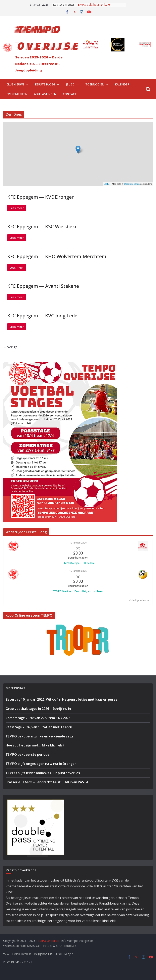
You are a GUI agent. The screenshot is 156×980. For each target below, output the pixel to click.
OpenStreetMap (132, 184)
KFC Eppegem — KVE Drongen (41, 197)
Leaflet (107, 184)
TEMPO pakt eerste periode (28, 754)
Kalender (122, 84)
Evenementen (17, 94)
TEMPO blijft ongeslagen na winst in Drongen (41, 764)
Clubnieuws (15, 84)
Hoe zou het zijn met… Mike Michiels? (35, 745)
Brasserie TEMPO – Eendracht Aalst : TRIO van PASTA (47, 782)
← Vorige (10, 347)
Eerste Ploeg (45, 84)
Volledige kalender (139, 600)
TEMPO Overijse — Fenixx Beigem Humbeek (78, 591)
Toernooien (95, 84)
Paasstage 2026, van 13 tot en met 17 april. (39, 727)
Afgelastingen (45, 94)
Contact (70, 94)
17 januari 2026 (78, 571)
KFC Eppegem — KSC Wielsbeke (42, 226)
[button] (27, 84)
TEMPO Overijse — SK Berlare (78, 563)
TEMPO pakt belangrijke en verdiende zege (94, 7)
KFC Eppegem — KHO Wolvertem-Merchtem (57, 256)
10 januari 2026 (78, 543)
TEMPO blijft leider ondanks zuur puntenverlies (43, 773)
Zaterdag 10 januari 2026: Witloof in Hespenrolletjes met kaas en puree (62, 699)
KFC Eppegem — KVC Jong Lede (42, 315)
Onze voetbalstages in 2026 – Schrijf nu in (38, 709)
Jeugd (70, 84)
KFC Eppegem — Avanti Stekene (43, 286)
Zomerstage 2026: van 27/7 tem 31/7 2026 (38, 718)
